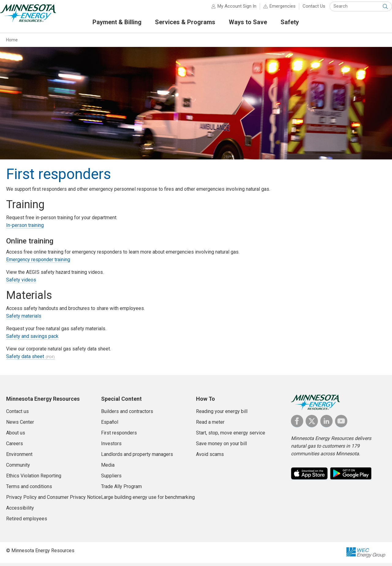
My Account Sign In (231, 9)
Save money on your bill (221, 446)
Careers (15, 446)
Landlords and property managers (137, 457)
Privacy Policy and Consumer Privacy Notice (54, 500)
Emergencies (277, 9)
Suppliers (111, 478)
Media (108, 468)
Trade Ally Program (121, 489)
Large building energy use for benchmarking (148, 500)
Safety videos (21, 283)
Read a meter (210, 425)
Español (110, 425)
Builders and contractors (127, 414)
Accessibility (20, 511)
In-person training (25, 228)
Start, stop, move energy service (231, 436)
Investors (111, 446)
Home (12, 43)
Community (18, 468)
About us (16, 436)
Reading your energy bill (222, 414)
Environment (19, 457)
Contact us (17, 414)
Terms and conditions (29, 489)
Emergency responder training (38, 262)
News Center (20, 425)
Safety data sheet (25, 359)
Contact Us (308, 9)
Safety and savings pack (32, 339)
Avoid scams (210, 457)
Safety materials (24, 319)
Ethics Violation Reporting (34, 478)
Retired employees (27, 521)
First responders (119, 436)
